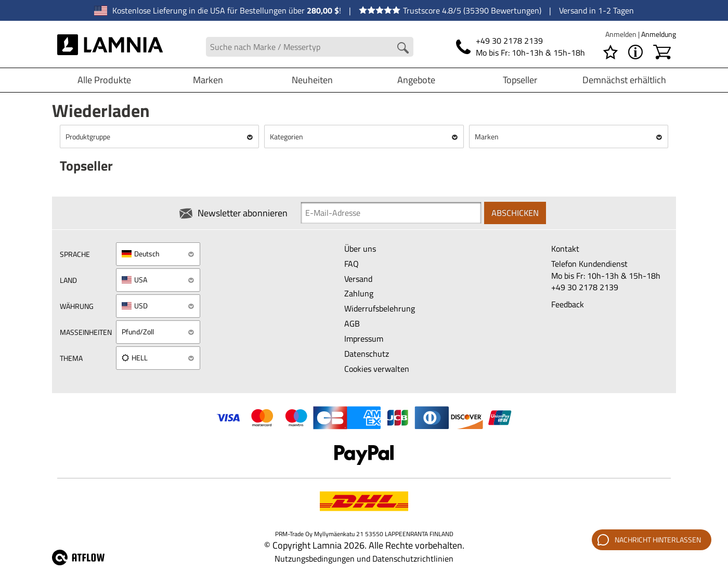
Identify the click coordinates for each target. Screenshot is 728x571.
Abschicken (515, 213)
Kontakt (565, 249)
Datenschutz (367, 354)
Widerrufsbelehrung (380, 308)
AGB (352, 323)
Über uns (360, 249)
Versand (358, 279)
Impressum (364, 339)
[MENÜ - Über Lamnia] (635, 52)
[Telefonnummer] (521, 47)
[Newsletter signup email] (391, 213)
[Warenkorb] (662, 52)
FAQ (352, 264)
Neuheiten (312, 80)
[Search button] (403, 48)
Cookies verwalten (377, 369)
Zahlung (359, 293)
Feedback (568, 304)
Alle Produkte (104, 80)
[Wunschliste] (610, 52)
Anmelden (622, 34)
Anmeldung (659, 34)
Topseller (520, 80)
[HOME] (110, 47)
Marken (208, 80)
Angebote (416, 80)
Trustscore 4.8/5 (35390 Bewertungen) (450, 10)
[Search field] (310, 47)
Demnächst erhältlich (624, 80)
